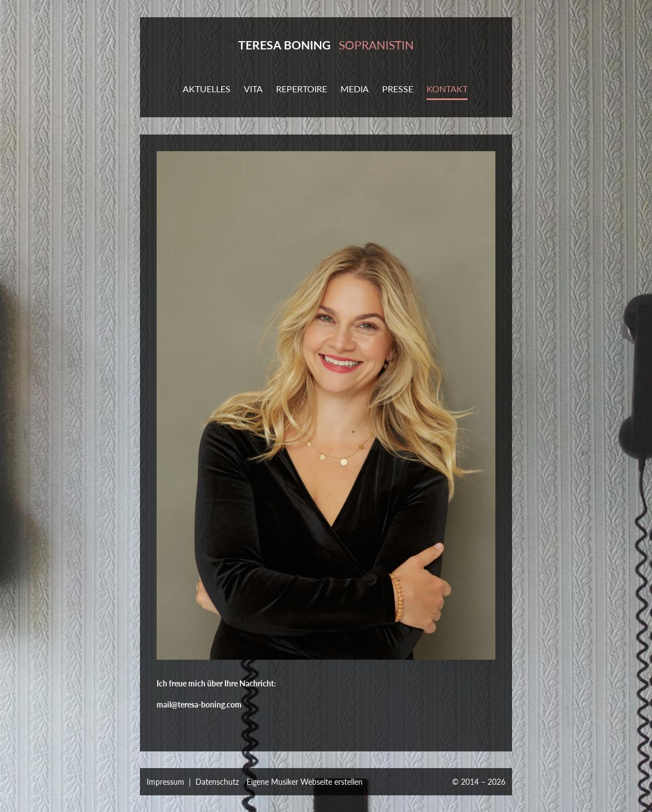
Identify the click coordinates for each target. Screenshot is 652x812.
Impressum (165, 782)
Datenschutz (217, 782)
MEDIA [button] (355, 89)
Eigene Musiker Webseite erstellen (305, 782)
